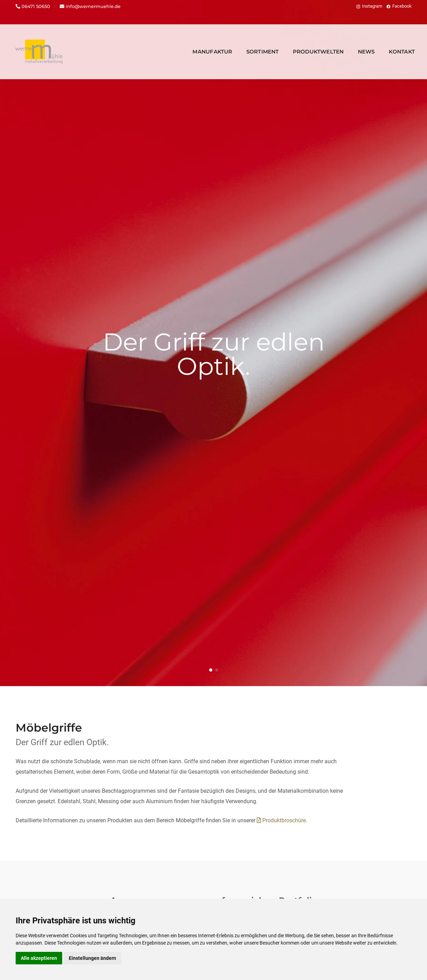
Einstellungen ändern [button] (92, 958)
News (356, 44)
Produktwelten (308, 44)
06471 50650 (33, 6)
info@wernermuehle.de (90, 6)
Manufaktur (202, 44)
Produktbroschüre (281, 820)
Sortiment (252, 44)
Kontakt (391, 44)
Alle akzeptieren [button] (39, 958)
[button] (211, 670)
